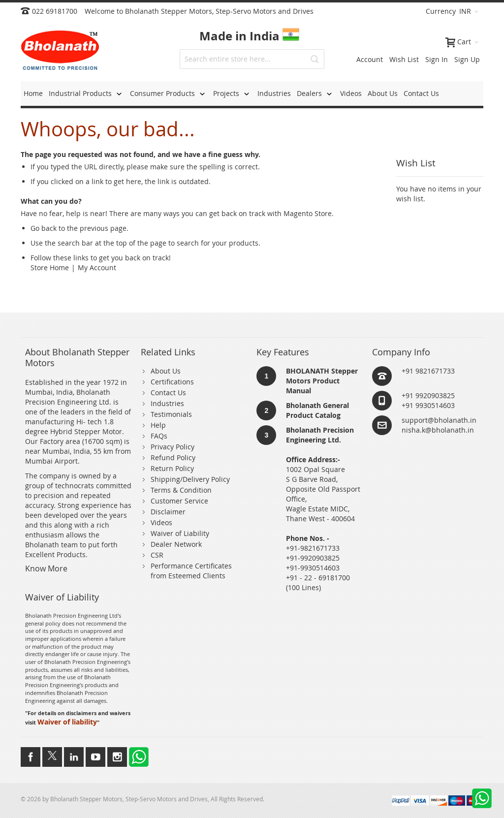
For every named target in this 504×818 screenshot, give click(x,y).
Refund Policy (173, 457)
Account (370, 59)
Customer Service (179, 501)
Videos (161, 522)
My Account (97, 267)
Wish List (404, 59)
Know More (46, 568)
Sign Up (467, 59)
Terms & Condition (181, 490)
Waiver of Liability (180, 533)
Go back (44, 228)
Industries (167, 403)
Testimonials (171, 414)
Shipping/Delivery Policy (190, 479)
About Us (166, 371)
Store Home (50, 267)
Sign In (437, 59)
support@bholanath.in (439, 420)
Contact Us (168, 393)
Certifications (172, 382)
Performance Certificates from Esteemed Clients (191, 571)
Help (158, 425)
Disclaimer (168, 512)
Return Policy (172, 468)
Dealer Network (176, 544)
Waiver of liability (67, 722)
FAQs (159, 436)
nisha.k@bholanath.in (438, 430)
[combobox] (252, 59)
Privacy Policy (173, 447)
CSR (157, 555)
